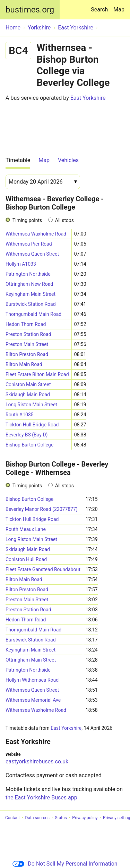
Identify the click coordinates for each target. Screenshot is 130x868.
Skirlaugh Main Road (28, 395)
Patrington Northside (28, 274)
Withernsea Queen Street (32, 254)
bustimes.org (30, 10)
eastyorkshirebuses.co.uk (37, 761)
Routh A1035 (20, 415)
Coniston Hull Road (26, 559)
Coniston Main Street (28, 384)
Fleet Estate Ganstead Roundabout (43, 569)
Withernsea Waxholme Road (36, 234)
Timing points (27, 220)
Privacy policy (85, 818)
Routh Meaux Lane (26, 529)
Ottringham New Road (29, 284)
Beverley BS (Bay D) (27, 435)
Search (101, 6)
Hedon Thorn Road (26, 324)
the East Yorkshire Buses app (41, 798)
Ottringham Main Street (31, 660)
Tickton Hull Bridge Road (32, 425)
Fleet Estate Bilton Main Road (37, 374)
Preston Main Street (27, 344)
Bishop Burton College (29, 445)
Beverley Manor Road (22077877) (42, 509)
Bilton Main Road (24, 364)
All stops (64, 220)
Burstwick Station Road (31, 304)
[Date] (43, 182)
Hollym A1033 (21, 264)
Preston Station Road (28, 334)
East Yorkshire (88, 98)
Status (61, 818)
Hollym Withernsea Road (32, 680)
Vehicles (68, 160)
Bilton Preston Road (27, 354)
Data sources (37, 818)
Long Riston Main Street (31, 405)
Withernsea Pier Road (29, 244)
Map (119, 10)
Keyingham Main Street (31, 294)
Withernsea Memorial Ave (33, 700)
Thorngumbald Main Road (33, 314)
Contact (12, 818)
